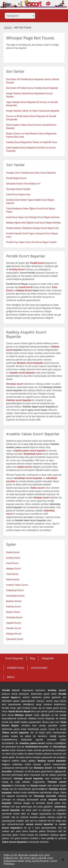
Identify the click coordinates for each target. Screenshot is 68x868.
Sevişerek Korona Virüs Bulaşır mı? (23, 184)
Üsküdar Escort (14, 628)
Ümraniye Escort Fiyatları (18, 189)
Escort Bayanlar (14, 658)
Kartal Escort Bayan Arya (18, 194)
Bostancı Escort (14, 601)
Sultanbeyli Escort (15, 590)
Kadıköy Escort (14, 607)
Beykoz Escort (13, 612)
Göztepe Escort (14, 634)
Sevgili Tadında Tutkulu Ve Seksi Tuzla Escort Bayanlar (33, 111)
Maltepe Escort (24, 290)
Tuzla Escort (12, 574)
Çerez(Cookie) (39, 668)
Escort (8, 27)
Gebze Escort (13, 580)
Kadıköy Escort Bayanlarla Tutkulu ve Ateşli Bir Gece (32, 142)
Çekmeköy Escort (15, 639)
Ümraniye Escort (14, 617)
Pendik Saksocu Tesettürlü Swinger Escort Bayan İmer (32, 228)
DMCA (11, 677)
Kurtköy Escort (13, 558)
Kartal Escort (12, 563)
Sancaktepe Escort (15, 596)
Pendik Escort (13, 552)
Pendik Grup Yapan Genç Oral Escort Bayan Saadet (31, 242)
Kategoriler (48, 658)
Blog (32, 658)
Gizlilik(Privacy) (16, 668)
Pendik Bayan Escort (16, 178)
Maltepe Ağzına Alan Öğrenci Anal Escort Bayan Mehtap (33, 223)
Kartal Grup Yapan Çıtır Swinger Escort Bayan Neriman (33, 217)
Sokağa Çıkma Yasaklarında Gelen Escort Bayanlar (31, 173)
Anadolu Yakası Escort (17, 585)
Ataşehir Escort (14, 623)
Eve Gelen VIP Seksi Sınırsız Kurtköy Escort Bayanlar (32, 88)
